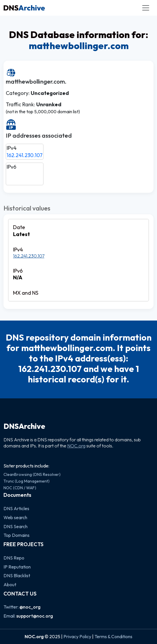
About (10, 584)
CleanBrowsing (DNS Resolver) (32, 474)
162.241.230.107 (25, 155)
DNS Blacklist (17, 575)
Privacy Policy (77, 636)
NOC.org (76, 446)
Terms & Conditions (113, 636)
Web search (15, 517)
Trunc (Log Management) (27, 481)
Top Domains (17, 535)
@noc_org (30, 607)
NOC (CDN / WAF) (20, 488)
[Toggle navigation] (146, 8)
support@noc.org (35, 616)
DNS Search (15, 526)
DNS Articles (16, 508)
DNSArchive (24, 426)
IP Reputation (17, 567)
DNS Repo (14, 558)
